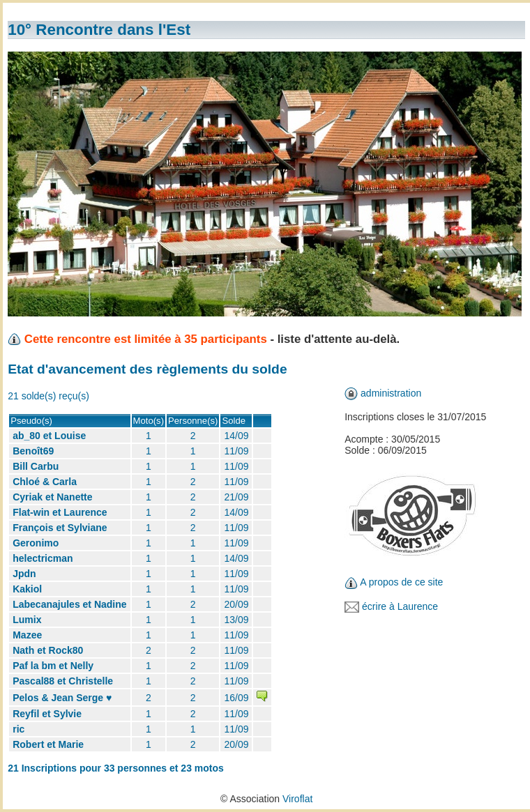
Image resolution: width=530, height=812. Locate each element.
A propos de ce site (401, 582)
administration (391, 393)
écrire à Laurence (400, 606)
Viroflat (297, 799)
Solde (234, 421)
